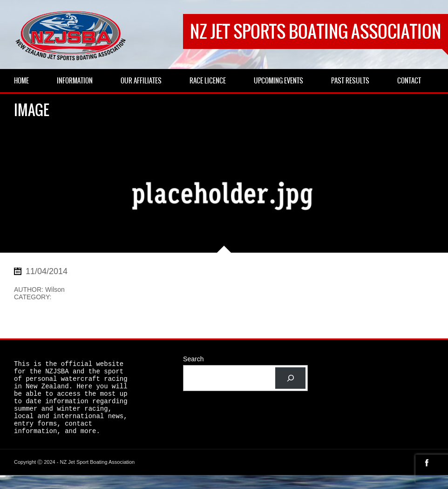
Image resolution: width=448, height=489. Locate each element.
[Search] (290, 378)
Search (193, 359)
